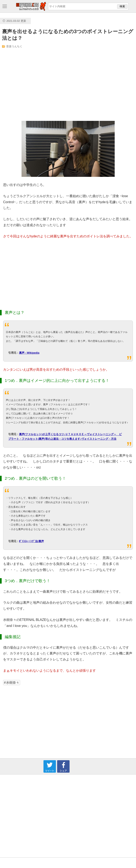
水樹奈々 (13, 683)
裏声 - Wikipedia (29, 353)
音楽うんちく (14, 46)
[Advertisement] (43, 85)
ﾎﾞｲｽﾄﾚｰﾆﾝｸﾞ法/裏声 (31, 541)
